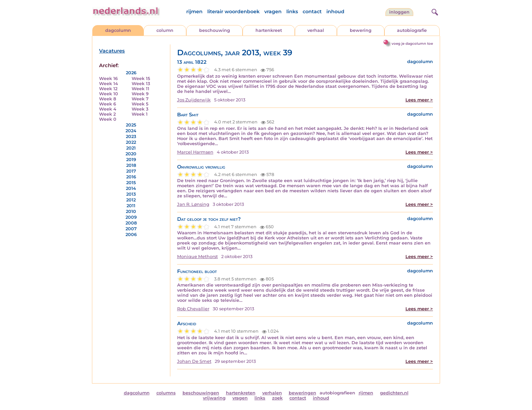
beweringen (302, 393)
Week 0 (108, 119)
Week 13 (141, 84)
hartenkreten (241, 393)
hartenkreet (269, 30)
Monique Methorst (197, 257)
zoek (277, 398)
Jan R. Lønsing (193, 204)
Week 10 (109, 94)
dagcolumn (118, 30)
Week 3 (140, 109)
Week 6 (108, 104)
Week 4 (108, 109)
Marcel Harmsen (195, 152)
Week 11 (140, 89)
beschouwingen (201, 393)
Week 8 (108, 99)
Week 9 (140, 94)
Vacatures (112, 51)
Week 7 (140, 99)
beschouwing (215, 30)
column (165, 30)
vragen (273, 12)
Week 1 (140, 114)
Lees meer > (419, 100)
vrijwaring (214, 398)
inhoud (335, 12)
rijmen (194, 12)
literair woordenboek (233, 12)
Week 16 (108, 79)
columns (166, 393)
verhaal (316, 30)
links (292, 12)
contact (312, 12)
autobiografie (412, 30)
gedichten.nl (394, 393)
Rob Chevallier (193, 309)
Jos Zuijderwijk (194, 100)
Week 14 (109, 84)
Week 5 (140, 104)
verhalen (272, 393)
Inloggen (399, 12)
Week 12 (108, 89)
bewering (361, 30)
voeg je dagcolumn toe (412, 44)
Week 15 (141, 79)
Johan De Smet (194, 361)
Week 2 (107, 114)
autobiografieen (337, 393)
